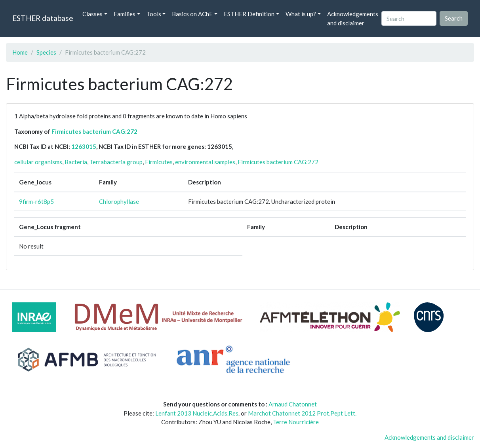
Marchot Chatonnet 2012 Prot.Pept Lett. (302, 413)
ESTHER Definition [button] (249, 14)
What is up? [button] (301, 14)
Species (46, 52)
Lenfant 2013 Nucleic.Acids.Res (197, 413)
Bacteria (76, 162)
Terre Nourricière (296, 422)
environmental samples (205, 162)
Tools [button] (154, 14)
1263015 (84, 146)
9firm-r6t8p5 (36, 201)
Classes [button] (92, 14)
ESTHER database (43, 18)
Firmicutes (159, 162)
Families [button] (125, 14)
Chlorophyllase (119, 201)
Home (20, 52)
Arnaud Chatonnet (293, 404)
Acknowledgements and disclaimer (353, 18)
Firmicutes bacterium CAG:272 (94, 131)
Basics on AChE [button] (192, 14)
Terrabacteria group (116, 162)
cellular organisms (38, 162)
